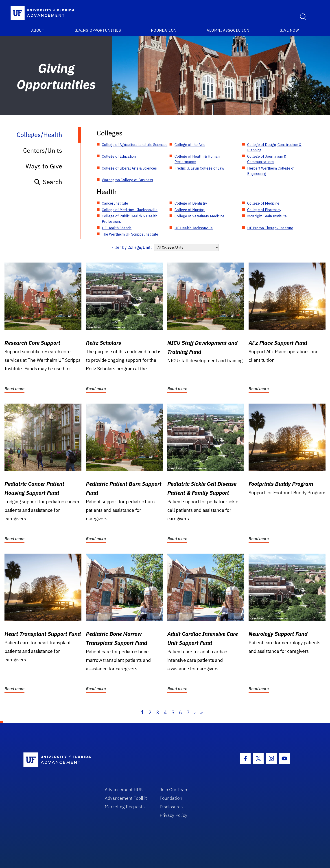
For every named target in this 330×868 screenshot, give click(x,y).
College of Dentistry (191, 203)
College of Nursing (190, 210)
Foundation (164, 30)
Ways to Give (44, 166)
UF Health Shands (117, 228)
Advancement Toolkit (126, 798)
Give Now (289, 30)
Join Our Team (174, 790)
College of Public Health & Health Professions (130, 219)
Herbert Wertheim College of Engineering (271, 171)
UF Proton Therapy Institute (270, 228)
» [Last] (201, 712)
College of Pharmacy (264, 210)
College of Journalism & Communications (267, 159)
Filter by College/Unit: (132, 247)
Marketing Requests (125, 807)
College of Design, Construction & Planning (274, 147)
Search (48, 182)
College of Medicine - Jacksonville (130, 210)
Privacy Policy (174, 815)
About (38, 30)
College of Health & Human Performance (197, 159)
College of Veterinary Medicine (199, 216)
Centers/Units (43, 150)
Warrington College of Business (127, 180)
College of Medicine (263, 203)
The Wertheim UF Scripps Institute (130, 234)
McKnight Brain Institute (267, 216)
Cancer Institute (115, 203)
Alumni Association (228, 30)
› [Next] (195, 712)
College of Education (119, 156)
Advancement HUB (124, 790)
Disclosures (171, 807)
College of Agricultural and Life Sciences (135, 145)
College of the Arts (190, 145)
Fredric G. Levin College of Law (199, 168)
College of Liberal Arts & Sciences (129, 168)
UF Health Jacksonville (194, 228)
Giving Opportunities (98, 30)
